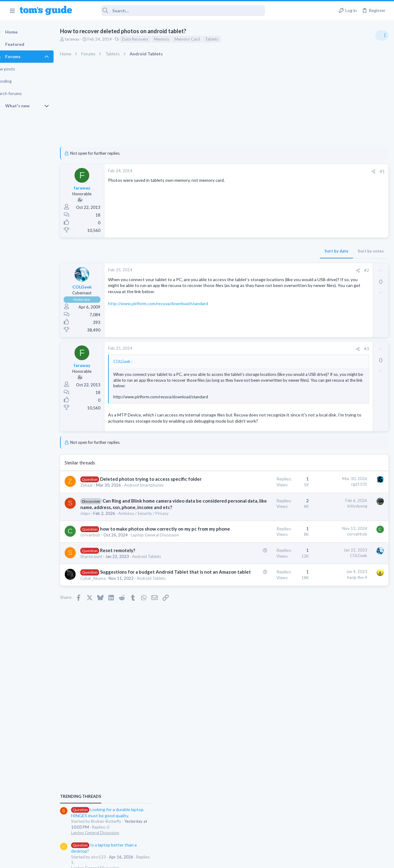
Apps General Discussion (329, 537)
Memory (172, 39)
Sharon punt (102, 611)
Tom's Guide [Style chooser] (344, 834)
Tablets (222, 39)
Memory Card (198, 39)
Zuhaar (97, 503)
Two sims (316, 448)
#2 (267, 270)
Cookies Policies (174, 859)
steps (96, 550)
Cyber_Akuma (104, 651)
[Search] (173, 11)
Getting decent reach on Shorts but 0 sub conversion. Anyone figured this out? (347, 484)
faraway (83, 39)
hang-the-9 (258, 637)
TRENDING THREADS (316, 334)
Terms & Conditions (255, 859)
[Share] (274, 171)
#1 (283, 171)
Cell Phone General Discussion (334, 465)
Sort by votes (272, 251)
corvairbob (101, 583)
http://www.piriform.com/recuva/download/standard (169, 310)
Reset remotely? (128, 605)
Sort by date (237, 251)
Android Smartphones (326, 436)
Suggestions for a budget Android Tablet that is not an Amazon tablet (128, 638)
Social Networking (323, 507)
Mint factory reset (334, 418)
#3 (267, 349)
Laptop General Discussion (331, 371)
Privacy (213, 859)
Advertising (131, 859)
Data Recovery (146, 39)
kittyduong (258, 530)
